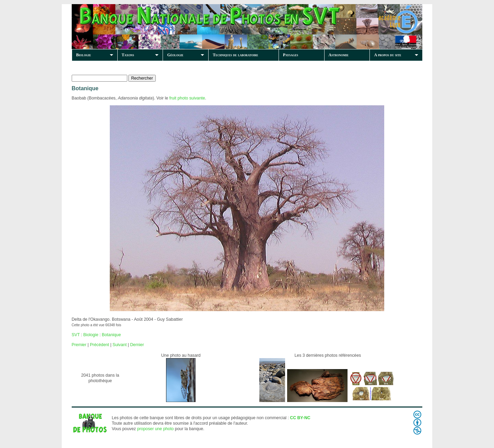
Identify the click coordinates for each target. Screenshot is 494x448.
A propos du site (387, 55)
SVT (76, 335)
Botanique (111, 335)
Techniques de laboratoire (235, 55)
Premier (79, 345)
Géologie (175, 55)
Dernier (137, 345)
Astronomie (339, 55)
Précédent (99, 345)
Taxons (128, 55)
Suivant (120, 345)
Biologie (84, 55)
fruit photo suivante (187, 98)
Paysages (291, 55)
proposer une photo (156, 429)
